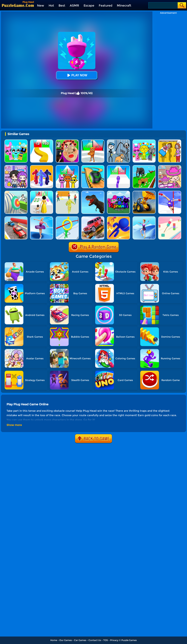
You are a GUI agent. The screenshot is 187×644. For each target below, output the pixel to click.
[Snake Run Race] (118, 167)
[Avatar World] (170, 167)
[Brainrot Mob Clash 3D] (93, 141)
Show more (14, 425)
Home (54, 640)
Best (62, 6)
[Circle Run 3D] (67, 218)
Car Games (80, 640)
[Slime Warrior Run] (67, 192)
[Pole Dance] (170, 192)
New (41, 6)
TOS (106, 640)
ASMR (74, 6)
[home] (18, 5)
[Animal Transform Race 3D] (144, 167)
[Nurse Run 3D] (16, 192)
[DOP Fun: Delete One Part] (170, 141)
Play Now (77, 75)
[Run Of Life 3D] (42, 192)
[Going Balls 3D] (93, 167)
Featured (106, 6)
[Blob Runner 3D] (42, 167)
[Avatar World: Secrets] (16, 167)
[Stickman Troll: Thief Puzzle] (118, 141)
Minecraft (124, 6)
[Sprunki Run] (67, 167)
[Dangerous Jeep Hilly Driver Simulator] (93, 218)
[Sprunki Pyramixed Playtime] (118, 192)
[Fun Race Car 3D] (16, 218)
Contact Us (95, 640)
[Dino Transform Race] (93, 192)
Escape (89, 6)
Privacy (114, 640)
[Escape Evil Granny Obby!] (67, 141)
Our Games (66, 640)
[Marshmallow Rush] (170, 218)
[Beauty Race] (42, 218)
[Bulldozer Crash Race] (144, 192)
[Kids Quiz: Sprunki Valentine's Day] (144, 141)
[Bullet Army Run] (42, 141)
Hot (51, 6)
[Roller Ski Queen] (144, 218)
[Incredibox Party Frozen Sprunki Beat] (16, 141)
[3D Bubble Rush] (118, 218)
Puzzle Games (129, 640)
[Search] (163, 5)
